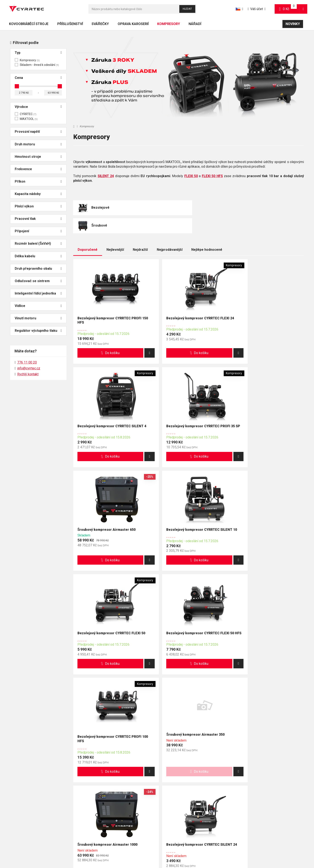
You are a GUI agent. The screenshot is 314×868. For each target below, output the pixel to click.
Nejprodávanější (170, 232)
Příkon (38, 182)
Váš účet (255, 9)
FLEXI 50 (191, 176)
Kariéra (114, 834)
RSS (159, 852)
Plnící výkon (38, 206)
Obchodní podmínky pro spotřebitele (235, 805)
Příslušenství (70, 24)
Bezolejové (101, 208)
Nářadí (195, 24)
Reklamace (117, 811)
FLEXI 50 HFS (212, 176)
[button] (303, 9)
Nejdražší (140, 232)
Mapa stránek (146, 852)
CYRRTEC (28, 114)
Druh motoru (38, 144)
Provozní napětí (38, 132)
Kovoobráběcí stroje (29, 24)
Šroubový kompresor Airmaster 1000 (186, 629)
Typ (38, 53)
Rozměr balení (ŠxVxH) (38, 244)
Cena (38, 78)
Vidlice (38, 306)
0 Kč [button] (289, 9)
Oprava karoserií (133, 24)
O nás (113, 822)
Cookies (217, 822)
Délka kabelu (38, 256)
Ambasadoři (117, 828)
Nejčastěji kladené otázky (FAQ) (28, 811)
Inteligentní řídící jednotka (38, 294)
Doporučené (88, 232)
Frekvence (38, 169)
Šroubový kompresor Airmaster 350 (107, 627)
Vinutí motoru (38, 318)
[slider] (17, 86)
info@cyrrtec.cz (29, 368)
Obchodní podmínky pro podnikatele (235, 811)
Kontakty (115, 805)
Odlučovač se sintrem (38, 281)
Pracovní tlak (38, 219)
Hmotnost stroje (38, 157)
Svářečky (100, 24)
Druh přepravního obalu (38, 269)
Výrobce (38, 107)
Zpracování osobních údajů (229, 816)
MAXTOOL (29, 119)
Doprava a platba (18, 805)
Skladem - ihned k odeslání (39, 65)
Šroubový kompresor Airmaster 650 (185, 410)
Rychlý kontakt (28, 374)
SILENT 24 (106, 176)
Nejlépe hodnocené (207, 232)
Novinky (293, 24)
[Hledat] (142, 9)
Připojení (38, 231)
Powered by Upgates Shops (207, 852)
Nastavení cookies (175, 852)
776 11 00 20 (22, 763)
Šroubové (178, 208)
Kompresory (169, 25)
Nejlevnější (115, 232)
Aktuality (115, 816)
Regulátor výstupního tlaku (38, 331)
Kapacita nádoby (38, 194)
